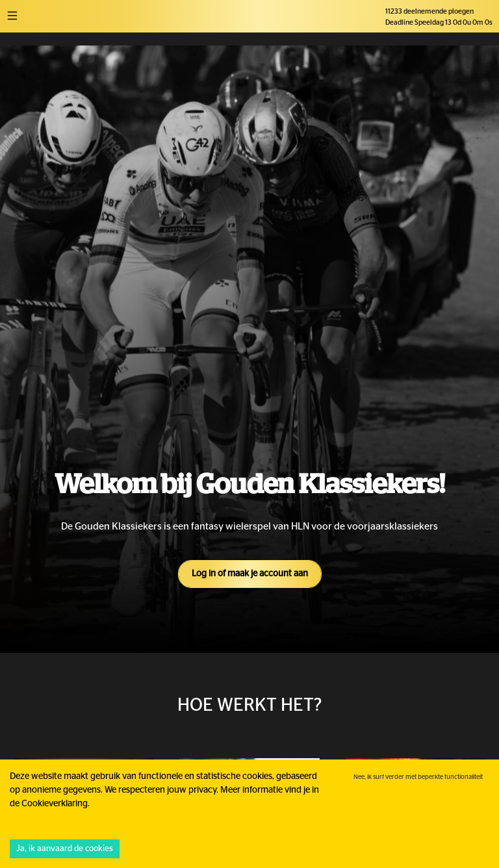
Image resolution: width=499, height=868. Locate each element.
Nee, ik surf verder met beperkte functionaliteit (418, 777)
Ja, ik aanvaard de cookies (65, 849)
